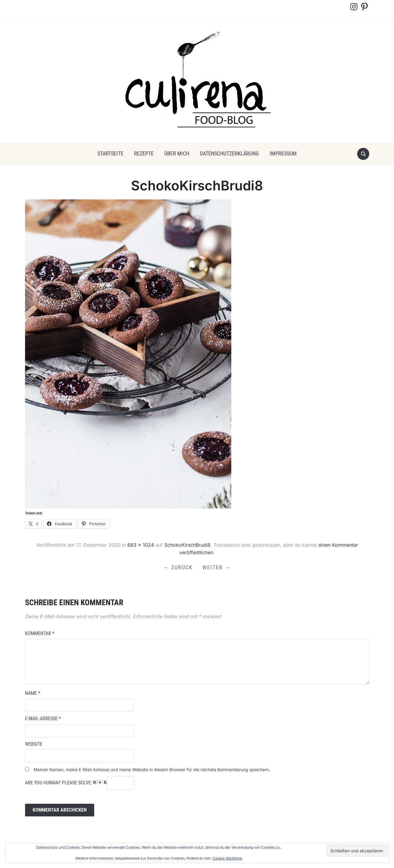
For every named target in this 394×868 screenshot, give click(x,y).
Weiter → (216, 567)
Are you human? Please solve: (80, 783)
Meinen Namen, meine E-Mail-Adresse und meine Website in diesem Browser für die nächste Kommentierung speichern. (152, 769)
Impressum (283, 153)
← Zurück (178, 567)
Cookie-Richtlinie (227, 858)
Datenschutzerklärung (229, 153)
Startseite (111, 153)
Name (33, 693)
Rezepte (144, 153)
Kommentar (40, 633)
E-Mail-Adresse (43, 719)
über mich (177, 153)
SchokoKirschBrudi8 (187, 545)
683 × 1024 (141, 545)
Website (34, 744)
